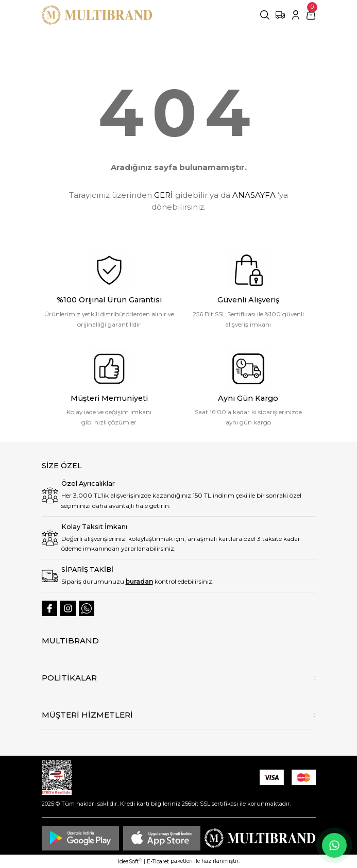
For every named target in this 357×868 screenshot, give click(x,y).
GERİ (164, 195)
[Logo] (97, 15)
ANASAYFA (254, 195)
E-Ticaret (158, 862)
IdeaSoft (130, 861)
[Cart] (311, 15)
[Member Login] (296, 15)
